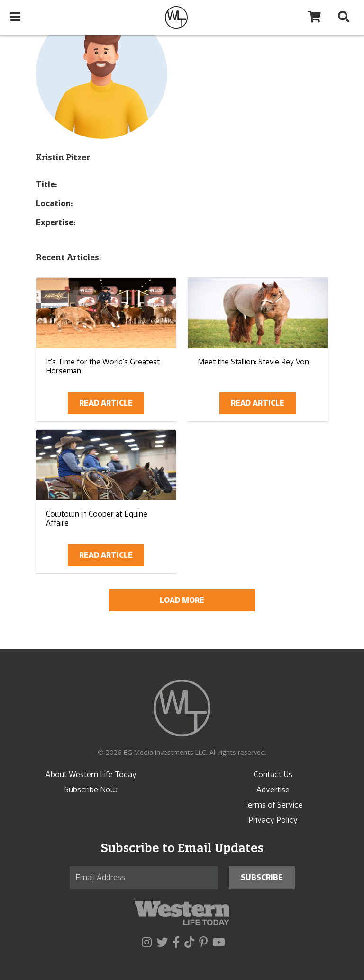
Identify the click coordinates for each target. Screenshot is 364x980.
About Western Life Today (91, 775)
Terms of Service (273, 805)
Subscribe (262, 877)
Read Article (106, 403)
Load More (182, 600)
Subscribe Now (91, 790)
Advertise (273, 790)
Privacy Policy (273, 820)
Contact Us (273, 775)
